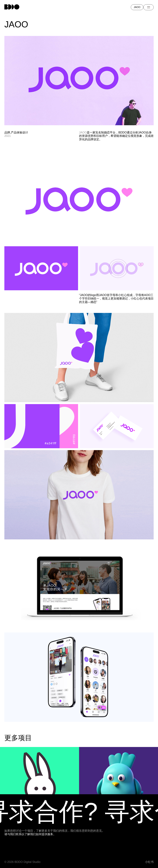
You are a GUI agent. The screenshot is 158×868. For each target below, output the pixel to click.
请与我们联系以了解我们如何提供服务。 (30, 834)
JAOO (83, 132)
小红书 (149, 862)
